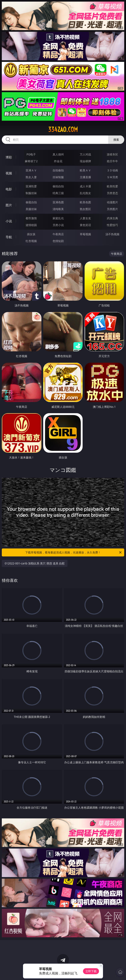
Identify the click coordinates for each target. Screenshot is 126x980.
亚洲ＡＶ (31, 170)
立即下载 (91, 971)
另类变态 (112, 193)
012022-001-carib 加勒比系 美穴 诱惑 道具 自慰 (35, 563)
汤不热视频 (112, 234)
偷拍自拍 (58, 186)
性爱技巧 (112, 225)
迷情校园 (31, 225)
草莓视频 (85, 234)
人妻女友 (85, 218)
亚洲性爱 (31, 186)
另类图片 (112, 209)
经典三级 (58, 193)
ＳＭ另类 (112, 177)
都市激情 (31, 218)
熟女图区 (85, 209)
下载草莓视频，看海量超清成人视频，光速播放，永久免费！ (74, 552)
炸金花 (58, 161)
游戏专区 (112, 154)
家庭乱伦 (58, 218)
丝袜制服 (58, 177)
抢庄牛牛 (112, 161)
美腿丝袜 (31, 209)
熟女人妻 (31, 177)
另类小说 (58, 225)
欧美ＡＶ (85, 170)
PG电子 (31, 154)
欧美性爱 (112, 186)
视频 (9, 173)
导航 (9, 237)
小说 (9, 221)
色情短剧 (58, 241)
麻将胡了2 (31, 161)
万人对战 (85, 154)
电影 (9, 189)
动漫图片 (112, 202)
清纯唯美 (58, 209)
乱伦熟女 (85, 193)
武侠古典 (112, 218)
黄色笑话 (85, 225)
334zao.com (63, 129)
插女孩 (31, 234)
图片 (9, 205)
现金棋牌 (85, 161)
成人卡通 (85, 186)
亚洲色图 (58, 202)
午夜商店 (58, 234)
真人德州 (58, 154)
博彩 (9, 157)
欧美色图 (85, 202)
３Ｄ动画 (112, 170)
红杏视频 (31, 241)
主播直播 (85, 177)
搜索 (116, 140)
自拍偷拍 (58, 170)
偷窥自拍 (31, 202)
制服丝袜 (31, 193)
